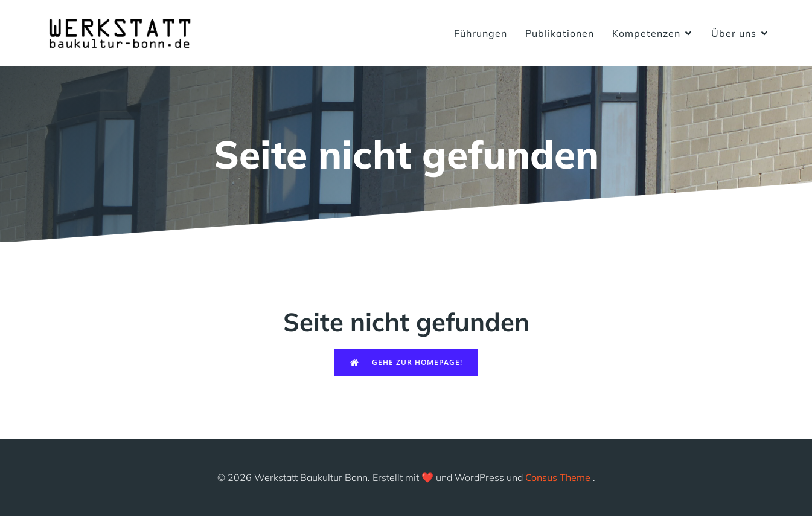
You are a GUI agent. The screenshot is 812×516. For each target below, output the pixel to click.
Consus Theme (558, 477)
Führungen (481, 33)
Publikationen (560, 33)
